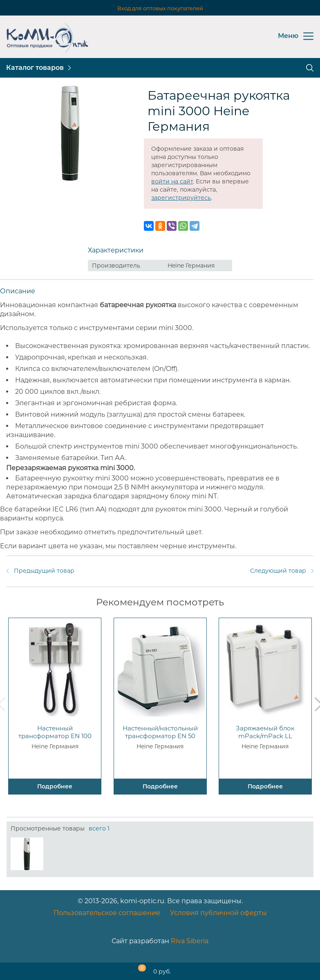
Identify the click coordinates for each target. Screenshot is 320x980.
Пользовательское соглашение (107, 913)
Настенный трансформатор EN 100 (55, 732)
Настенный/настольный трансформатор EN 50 (160, 732)
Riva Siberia (190, 941)
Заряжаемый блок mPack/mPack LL (265, 732)
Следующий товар (278, 571)
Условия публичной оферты (218, 913)
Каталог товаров (35, 68)
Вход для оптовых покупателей (160, 8)
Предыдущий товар (44, 571)
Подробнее (55, 786)
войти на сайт (172, 181)
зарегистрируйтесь (181, 198)
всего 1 (99, 828)
